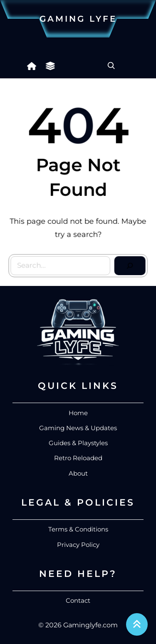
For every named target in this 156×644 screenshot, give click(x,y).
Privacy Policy (78, 545)
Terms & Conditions (78, 529)
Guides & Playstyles (78, 443)
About (78, 473)
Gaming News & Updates (78, 428)
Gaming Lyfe (78, 19)
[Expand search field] (111, 65)
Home (78, 413)
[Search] (129, 264)
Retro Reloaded (78, 458)
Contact (78, 600)
